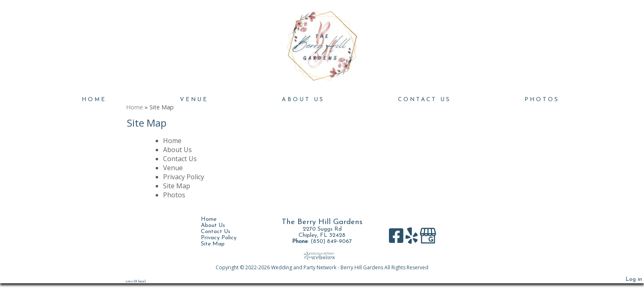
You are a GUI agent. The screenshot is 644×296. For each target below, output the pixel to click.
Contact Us (424, 100)
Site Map (177, 186)
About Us (303, 100)
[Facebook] (397, 239)
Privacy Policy (184, 177)
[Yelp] (413, 239)
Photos (542, 100)
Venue (194, 100)
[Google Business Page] (428, 239)
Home (94, 100)
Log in (634, 279)
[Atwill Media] (322, 256)
